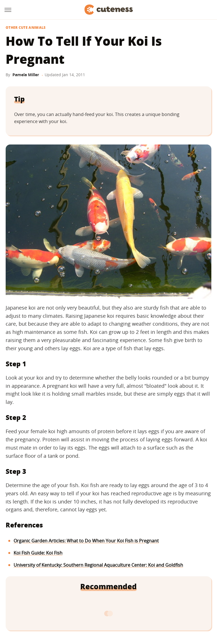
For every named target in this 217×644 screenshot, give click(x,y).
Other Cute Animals (26, 28)
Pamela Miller (26, 75)
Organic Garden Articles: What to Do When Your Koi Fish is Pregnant (86, 541)
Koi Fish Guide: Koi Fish (38, 553)
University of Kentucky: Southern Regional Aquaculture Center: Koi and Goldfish (98, 565)
